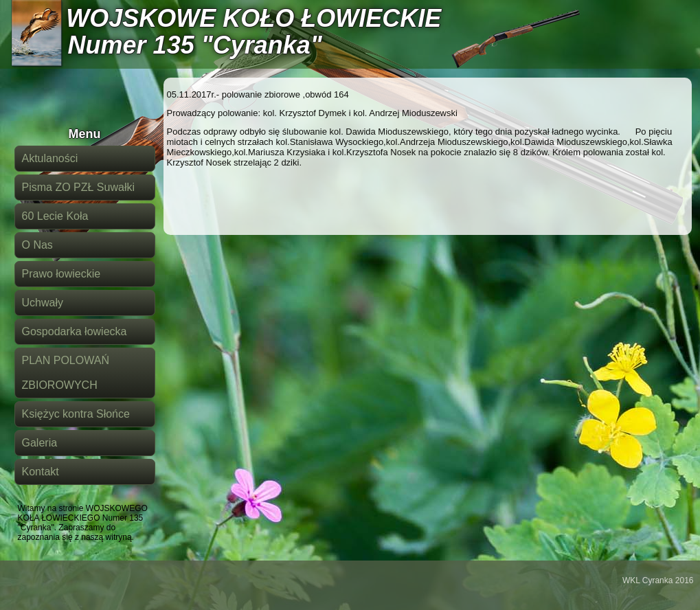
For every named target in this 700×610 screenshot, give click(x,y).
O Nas (37, 245)
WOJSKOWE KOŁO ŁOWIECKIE (253, 18)
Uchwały (43, 303)
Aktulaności (50, 158)
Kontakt (41, 472)
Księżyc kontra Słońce (76, 414)
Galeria (40, 443)
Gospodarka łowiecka (75, 331)
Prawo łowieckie (61, 274)
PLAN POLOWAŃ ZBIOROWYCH (66, 373)
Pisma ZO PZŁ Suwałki (78, 187)
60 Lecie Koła (55, 216)
